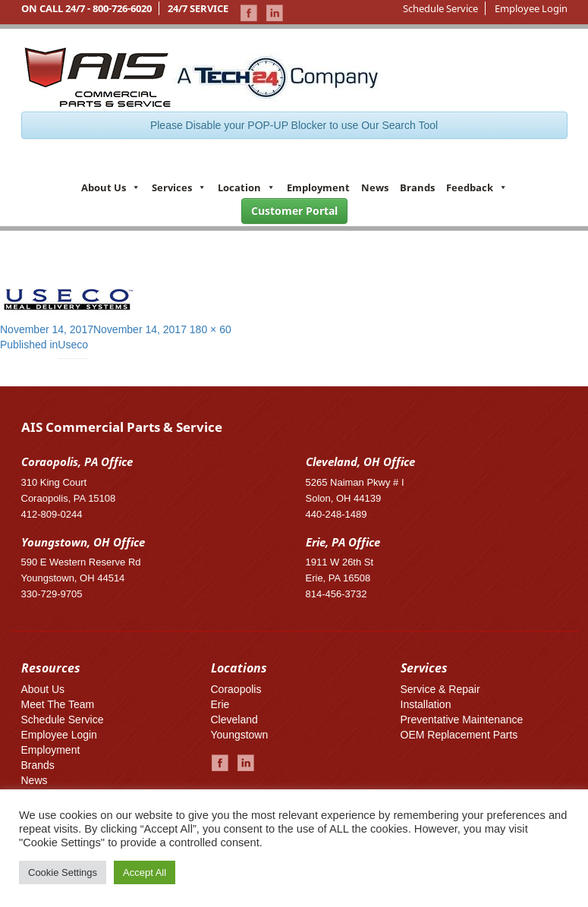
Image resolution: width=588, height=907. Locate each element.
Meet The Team (58, 704)
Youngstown (240, 735)
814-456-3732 (336, 594)
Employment (318, 187)
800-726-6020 (122, 8)
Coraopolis (236, 689)
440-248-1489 (336, 514)
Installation (426, 704)
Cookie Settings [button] (63, 872)
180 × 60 (211, 329)
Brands (417, 187)
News (375, 187)
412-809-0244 (52, 514)
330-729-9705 (52, 594)
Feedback (477, 187)
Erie (220, 704)
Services (179, 187)
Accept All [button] (145, 872)
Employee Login (531, 8)
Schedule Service (440, 8)
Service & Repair (440, 689)
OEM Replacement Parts (459, 735)
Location (247, 187)
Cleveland (234, 720)
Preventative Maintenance (462, 720)
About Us (111, 187)
